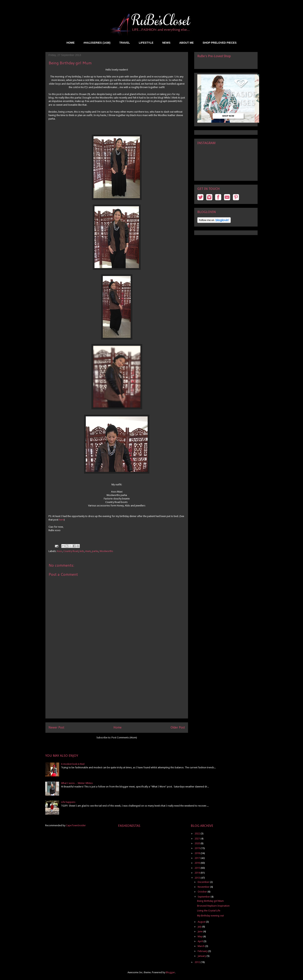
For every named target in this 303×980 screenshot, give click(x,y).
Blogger (170, 972)
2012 (198, 962)
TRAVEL (125, 43)
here (61, 520)
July (200, 927)
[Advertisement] (117, 691)
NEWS (166, 43)
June (200, 931)
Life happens (68, 802)
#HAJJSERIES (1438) (97, 43)
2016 (198, 863)
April (201, 941)
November (204, 887)
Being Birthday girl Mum (210, 901)
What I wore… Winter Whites (77, 783)
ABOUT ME (187, 43)
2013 (198, 878)
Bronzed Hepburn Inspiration (213, 906)
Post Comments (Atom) (124, 738)
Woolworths (106, 551)
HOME (71, 43)
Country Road (71, 551)
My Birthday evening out (210, 916)
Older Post (178, 727)
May (200, 936)
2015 (198, 868)
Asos (60, 551)
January (202, 956)
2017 (198, 858)
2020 (198, 843)
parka (95, 551)
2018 (198, 853)
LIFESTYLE (146, 43)
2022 (198, 834)
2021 (198, 839)
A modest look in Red (73, 764)
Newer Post (56, 727)
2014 (198, 873)
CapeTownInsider (76, 825)
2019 (198, 848)
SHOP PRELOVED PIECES (220, 43)
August (202, 922)
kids (82, 551)
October (203, 892)
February (203, 951)
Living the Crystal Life (209, 911)
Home (117, 727)
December (204, 882)
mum (88, 551)
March (201, 946)
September (204, 897)
